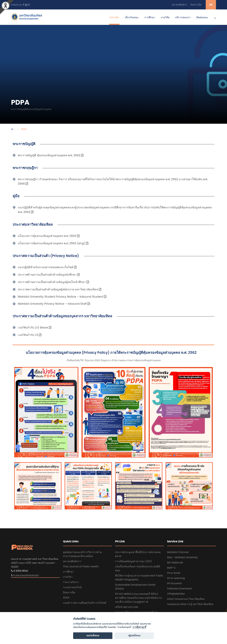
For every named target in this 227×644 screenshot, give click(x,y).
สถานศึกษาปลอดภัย (126, 598)
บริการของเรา (183, 17)
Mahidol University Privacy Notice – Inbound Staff (52, 304)
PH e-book (174, 573)
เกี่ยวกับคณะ (132, 17)
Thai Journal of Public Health (81, 566)
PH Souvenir (175, 583)
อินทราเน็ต (196, 5)
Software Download (179, 589)
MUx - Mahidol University (182, 557)
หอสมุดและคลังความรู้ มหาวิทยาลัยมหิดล (190, 604)
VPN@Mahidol (176, 594)
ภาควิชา (68, 577)
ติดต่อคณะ (202, 17)
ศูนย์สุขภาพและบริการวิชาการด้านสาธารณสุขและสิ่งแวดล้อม (82, 554)
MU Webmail (175, 563)
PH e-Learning (176, 578)
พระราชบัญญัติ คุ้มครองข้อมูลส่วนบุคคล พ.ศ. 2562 (49, 155)
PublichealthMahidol (26, 575)
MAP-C (171, 568)
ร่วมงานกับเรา (71, 582)
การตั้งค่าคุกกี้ (139, 627)
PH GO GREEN (123, 594)
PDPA (66, 598)
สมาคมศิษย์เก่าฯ (72, 561)
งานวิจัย (165, 17)
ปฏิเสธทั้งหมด (134, 636)
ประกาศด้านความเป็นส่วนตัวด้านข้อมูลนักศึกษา (47, 275)
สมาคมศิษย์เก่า (180, 5)
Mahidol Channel (178, 552)
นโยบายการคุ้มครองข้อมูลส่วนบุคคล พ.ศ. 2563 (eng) (51, 243)
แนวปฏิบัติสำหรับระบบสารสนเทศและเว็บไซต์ (46, 267)
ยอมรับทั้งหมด (93, 636)
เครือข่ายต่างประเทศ (127, 607)
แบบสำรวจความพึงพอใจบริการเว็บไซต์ (85, 603)
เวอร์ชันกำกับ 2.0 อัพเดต (33, 327)
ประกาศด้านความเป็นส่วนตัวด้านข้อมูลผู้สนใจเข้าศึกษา (52, 282)
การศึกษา (150, 17)
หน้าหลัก (114, 17)
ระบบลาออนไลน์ (72, 587)
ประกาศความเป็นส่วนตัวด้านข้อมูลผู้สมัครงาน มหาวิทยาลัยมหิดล (58, 289)
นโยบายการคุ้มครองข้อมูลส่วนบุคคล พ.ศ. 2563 (47, 236)
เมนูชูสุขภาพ (141, 602)
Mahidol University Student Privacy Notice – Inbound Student (61, 297)
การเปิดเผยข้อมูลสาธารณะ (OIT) (133, 561)
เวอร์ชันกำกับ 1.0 (28, 335)
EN (211, 5)
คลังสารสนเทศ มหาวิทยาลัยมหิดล (186, 599)
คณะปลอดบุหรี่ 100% (145, 594)
